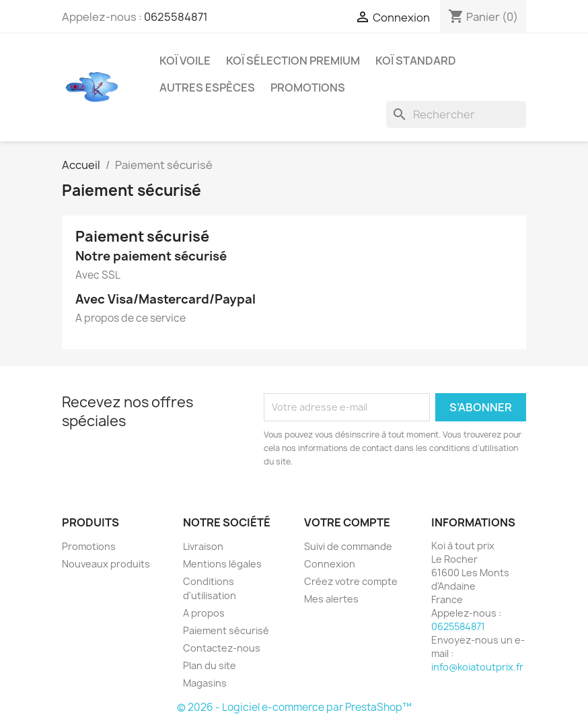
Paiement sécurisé (226, 630)
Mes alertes (331, 599)
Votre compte (347, 522)
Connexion (330, 564)
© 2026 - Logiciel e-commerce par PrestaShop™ (294, 707)
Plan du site (210, 665)
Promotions (89, 546)
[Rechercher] (456, 114)
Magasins (205, 683)
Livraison (203, 546)
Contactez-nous (222, 648)
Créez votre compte (351, 581)
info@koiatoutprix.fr (477, 667)
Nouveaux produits (106, 564)
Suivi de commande (348, 546)
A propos (204, 613)
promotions (308, 88)
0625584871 (176, 17)
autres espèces (207, 88)
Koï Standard (416, 61)
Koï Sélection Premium (293, 61)
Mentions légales (222, 564)
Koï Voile (185, 61)
